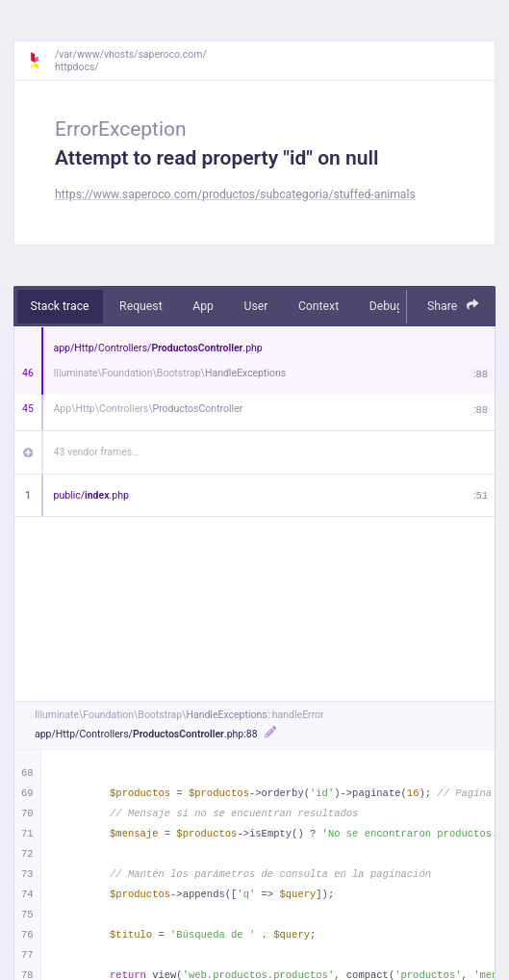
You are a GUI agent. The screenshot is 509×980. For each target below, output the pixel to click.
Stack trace (60, 306)
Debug (386, 306)
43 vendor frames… (97, 452)
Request (141, 306)
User (255, 306)
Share (453, 306)
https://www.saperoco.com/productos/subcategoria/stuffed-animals (235, 194)
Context (318, 306)
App (203, 306)
